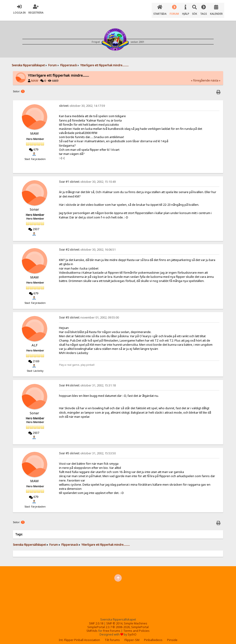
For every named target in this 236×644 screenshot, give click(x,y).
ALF (35, 341)
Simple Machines (136, 620)
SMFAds (92, 627)
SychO (132, 631)
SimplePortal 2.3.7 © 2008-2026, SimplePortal (118, 623)
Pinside (172, 636)
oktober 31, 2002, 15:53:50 (87, 450)
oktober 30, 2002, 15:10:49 (87, 178)
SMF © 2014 (114, 620)
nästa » (215, 77)
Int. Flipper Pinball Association (79, 636)
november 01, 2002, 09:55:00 (89, 314)
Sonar (34, 206)
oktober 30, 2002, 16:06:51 (87, 246)
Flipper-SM (132, 636)
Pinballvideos (153, 636)
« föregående (200, 77)
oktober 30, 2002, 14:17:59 (82, 102)
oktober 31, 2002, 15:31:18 (87, 382)
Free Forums (112, 627)
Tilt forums (112, 636)
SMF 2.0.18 (96, 620)
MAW (35, 77)
